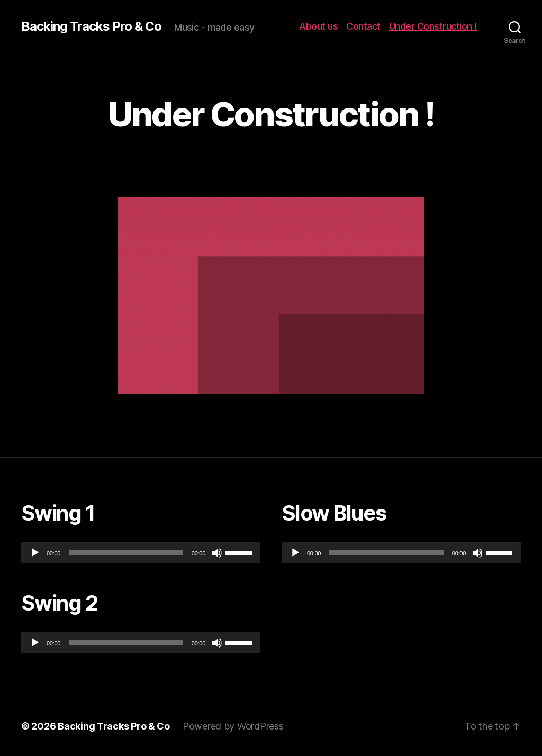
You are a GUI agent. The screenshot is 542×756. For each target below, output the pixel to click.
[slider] (126, 553)
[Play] (35, 553)
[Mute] (217, 553)
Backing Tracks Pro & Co (91, 26)
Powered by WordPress (233, 726)
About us (318, 26)
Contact (363, 26)
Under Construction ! (433, 26)
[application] (141, 553)
